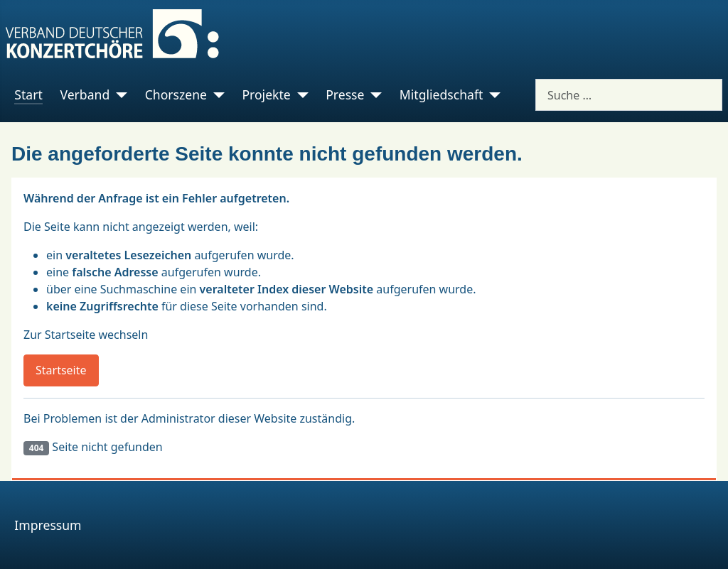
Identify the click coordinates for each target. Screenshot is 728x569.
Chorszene (176, 94)
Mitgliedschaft (441, 94)
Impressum (48, 525)
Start (28, 94)
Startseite (61, 370)
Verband (85, 94)
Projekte (266, 94)
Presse (345, 94)
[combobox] (629, 95)
